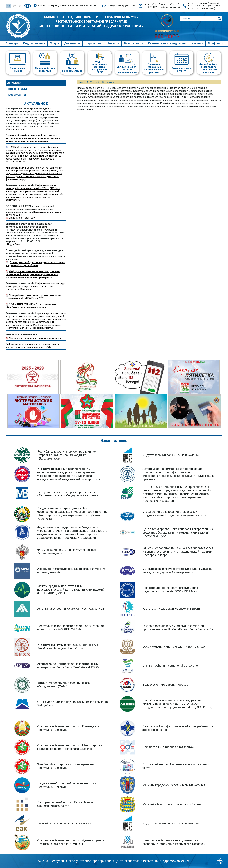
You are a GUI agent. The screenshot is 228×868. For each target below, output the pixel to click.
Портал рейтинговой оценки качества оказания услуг (176, 767)
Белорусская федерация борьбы (166, 685)
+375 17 (203, 3)
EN (20, 6)
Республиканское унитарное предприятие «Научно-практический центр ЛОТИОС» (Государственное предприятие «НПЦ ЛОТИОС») (177, 704)
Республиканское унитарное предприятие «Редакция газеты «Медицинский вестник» (68, 494)
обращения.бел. (15, 129)
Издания (197, 44)
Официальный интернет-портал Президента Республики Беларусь (68, 728)
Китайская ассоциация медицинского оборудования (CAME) (63, 685)
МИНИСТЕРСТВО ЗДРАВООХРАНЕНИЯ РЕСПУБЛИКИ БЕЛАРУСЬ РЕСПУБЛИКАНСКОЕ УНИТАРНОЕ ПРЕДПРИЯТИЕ (91, 22)
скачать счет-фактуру (22, 218)
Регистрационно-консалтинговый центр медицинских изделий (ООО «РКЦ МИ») (170, 590)
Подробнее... (15, 245)
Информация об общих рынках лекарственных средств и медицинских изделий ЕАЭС (33, 346)
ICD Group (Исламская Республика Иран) (171, 609)
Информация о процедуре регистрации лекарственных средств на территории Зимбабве (36, 287)
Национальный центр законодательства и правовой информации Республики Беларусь (174, 843)
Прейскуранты (16, 95)
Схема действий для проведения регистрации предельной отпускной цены (35, 264)
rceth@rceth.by (122, 6)
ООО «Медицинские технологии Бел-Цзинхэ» (174, 647)
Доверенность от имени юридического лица (35, 338)
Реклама (113, 44)
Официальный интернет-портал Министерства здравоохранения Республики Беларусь (70, 747)
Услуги (55, 44)
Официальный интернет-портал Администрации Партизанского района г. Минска (71, 843)
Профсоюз (215, 44)
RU (8, 6)
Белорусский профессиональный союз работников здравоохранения (178, 728)
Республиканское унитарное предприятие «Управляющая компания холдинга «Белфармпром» (66, 455)
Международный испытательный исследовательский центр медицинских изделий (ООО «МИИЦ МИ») (71, 590)
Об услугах (14, 83)
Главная (82, 82)
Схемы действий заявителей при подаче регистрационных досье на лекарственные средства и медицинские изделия (33, 138)
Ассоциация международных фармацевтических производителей (71, 571)
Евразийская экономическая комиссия (64, 824)
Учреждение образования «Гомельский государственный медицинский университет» (174, 514)
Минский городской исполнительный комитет (174, 786)
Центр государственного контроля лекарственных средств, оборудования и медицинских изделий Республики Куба (178, 533)
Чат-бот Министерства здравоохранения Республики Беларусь (66, 767)
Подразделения (34, 44)
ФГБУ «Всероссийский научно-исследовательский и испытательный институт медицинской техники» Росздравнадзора (178, 552)
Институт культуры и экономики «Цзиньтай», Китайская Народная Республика (68, 647)
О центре (12, 44)
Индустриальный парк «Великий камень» (171, 455)
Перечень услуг (17, 89)
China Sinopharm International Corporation (171, 666)
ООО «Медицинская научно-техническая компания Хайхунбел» (73, 704)
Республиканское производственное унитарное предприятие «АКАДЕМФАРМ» (71, 628)
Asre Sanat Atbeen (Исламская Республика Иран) (72, 609)
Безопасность (134, 44)
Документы (72, 44)
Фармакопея (94, 44)
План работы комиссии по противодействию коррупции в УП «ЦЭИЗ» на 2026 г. (33, 297)
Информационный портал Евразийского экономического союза (65, 805)
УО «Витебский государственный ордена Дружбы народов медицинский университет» (177, 571)
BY (14, 6)
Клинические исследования (167, 44)
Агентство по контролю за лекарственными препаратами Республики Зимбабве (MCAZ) (68, 666)
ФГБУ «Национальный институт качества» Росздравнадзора (67, 552)
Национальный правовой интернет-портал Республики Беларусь (67, 786)
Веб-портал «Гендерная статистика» (168, 747)
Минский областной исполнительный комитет (174, 805)
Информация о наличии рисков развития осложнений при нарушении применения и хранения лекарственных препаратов (33, 275)
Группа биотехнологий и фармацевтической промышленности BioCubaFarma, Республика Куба (178, 628)
